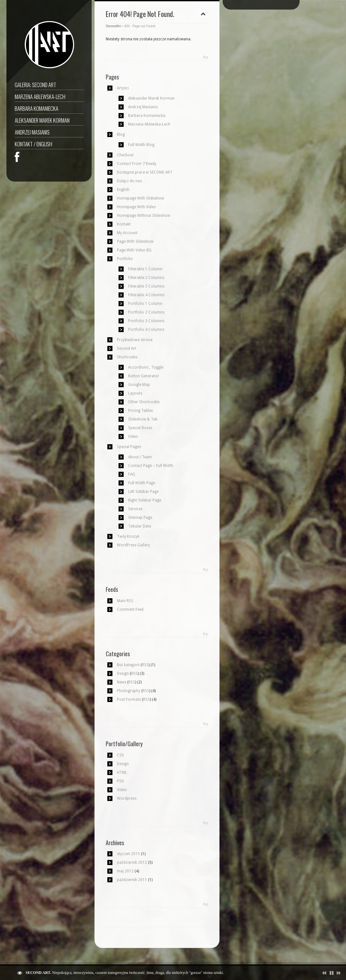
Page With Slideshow (135, 241)
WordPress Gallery (133, 545)
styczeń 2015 (128, 854)
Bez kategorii (128, 665)
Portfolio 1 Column (145, 304)
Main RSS (125, 601)
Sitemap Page (140, 518)
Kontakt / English (33, 144)
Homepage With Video (136, 207)
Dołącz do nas (129, 181)
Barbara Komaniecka (37, 108)
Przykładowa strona (135, 340)
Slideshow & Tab (143, 419)
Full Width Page (142, 483)
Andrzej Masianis (32, 132)
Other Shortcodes (144, 402)
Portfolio (125, 259)
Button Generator (144, 376)
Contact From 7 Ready (137, 164)
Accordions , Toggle (146, 367)
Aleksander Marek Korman (42, 120)
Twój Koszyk (128, 536)
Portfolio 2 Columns (146, 312)
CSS (120, 755)
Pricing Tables (140, 411)
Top (206, 57)
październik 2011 (132, 880)
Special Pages (129, 447)
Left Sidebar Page (143, 492)
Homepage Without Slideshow (144, 216)
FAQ (132, 474)
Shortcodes (127, 357)
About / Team (140, 457)
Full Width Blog (141, 145)
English (123, 190)
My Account (127, 233)
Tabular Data (140, 526)
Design (123, 674)
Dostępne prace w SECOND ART (145, 172)
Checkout (125, 155)
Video (133, 437)
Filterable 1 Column (145, 269)
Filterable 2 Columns (146, 278)
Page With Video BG (134, 250)
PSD (120, 781)
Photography (129, 691)
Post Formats (129, 699)
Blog (121, 135)
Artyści (123, 88)
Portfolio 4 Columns (146, 330)
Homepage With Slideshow (140, 198)
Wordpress (127, 798)
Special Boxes (140, 428)
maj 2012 (125, 871)
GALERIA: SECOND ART (35, 85)
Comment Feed (130, 609)
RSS (145, 665)
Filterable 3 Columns (146, 286)
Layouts (135, 393)
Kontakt (124, 224)
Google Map (139, 385)
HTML (122, 772)
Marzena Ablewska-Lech (40, 97)
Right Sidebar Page (145, 500)
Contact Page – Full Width (151, 466)
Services (135, 509)
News (122, 682)
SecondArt (113, 26)
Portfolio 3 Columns (146, 321)
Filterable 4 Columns (146, 295)
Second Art (127, 348)
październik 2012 (132, 862)
